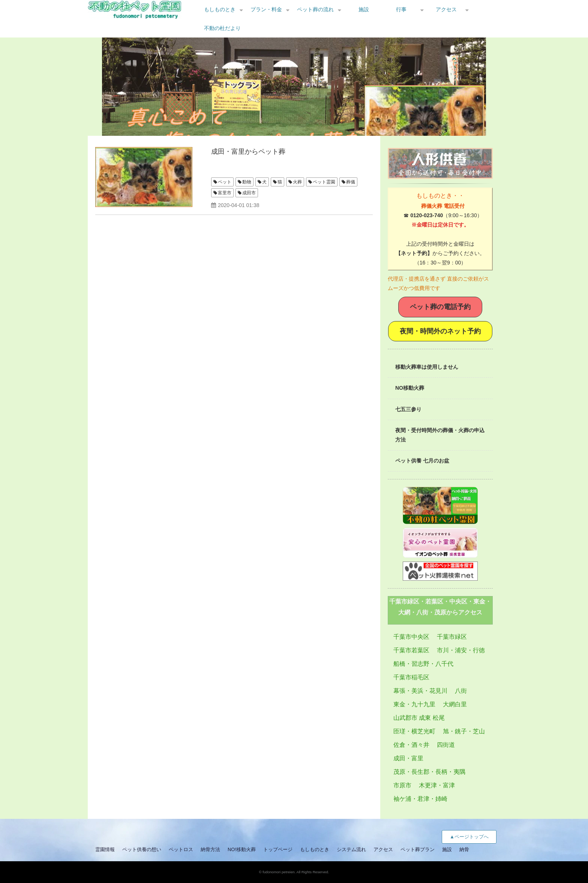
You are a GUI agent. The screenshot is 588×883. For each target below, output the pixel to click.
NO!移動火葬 (242, 849)
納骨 (464, 849)
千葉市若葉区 (411, 650)
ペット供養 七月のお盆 (422, 461)
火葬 (297, 182)
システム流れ (351, 849)
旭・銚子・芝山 (464, 731)
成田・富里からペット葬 (248, 152)
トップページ (278, 849)
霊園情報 (105, 849)
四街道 (446, 745)
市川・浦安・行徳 (461, 650)
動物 (247, 182)
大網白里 (455, 704)
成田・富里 (408, 758)
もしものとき (220, 9)
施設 (364, 9)
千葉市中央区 (411, 637)
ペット (225, 182)
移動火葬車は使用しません (427, 367)
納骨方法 (210, 849)
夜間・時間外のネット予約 (440, 331)
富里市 (225, 193)
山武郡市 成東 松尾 (419, 718)
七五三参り (408, 409)
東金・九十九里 (414, 704)
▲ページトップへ (469, 837)
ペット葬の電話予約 (440, 307)
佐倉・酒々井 (411, 745)
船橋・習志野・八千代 (423, 664)
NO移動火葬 (410, 388)
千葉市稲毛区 (411, 677)
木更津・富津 (437, 785)
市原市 (402, 785)
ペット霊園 (324, 182)
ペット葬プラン (418, 849)
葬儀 (351, 182)
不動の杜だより (222, 28)
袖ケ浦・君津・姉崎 (420, 799)
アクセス (446, 9)
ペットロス (181, 849)
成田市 (249, 193)
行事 (401, 9)
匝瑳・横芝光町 (414, 731)
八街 (461, 691)
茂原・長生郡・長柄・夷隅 (429, 772)
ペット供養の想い (142, 849)
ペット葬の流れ (315, 9)
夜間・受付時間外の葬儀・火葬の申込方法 (440, 435)
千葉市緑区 (452, 637)
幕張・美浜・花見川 (420, 691)
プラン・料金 (266, 9)
